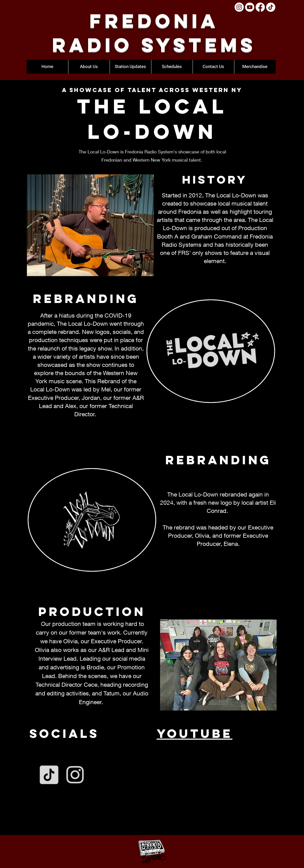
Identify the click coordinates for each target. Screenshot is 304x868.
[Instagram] (239, 7)
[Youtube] (250, 7)
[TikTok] (271, 7)
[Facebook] (260, 7)
